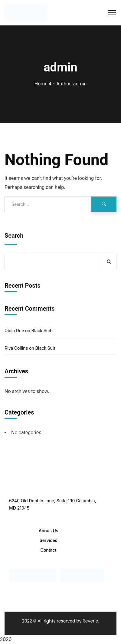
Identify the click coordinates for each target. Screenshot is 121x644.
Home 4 (43, 84)
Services (48, 540)
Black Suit (41, 331)
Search (14, 236)
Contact (49, 550)
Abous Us (49, 531)
